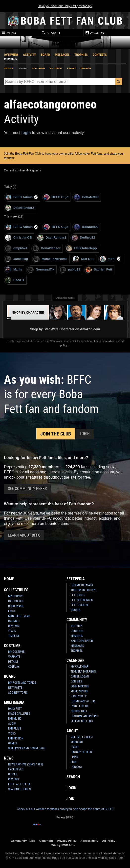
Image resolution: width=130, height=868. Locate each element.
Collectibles (16, 590)
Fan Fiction (16, 738)
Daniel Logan (80, 677)
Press (75, 747)
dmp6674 (16, 248)
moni (110, 259)
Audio (12, 724)
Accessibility (89, 841)
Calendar (76, 661)
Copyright (46, 841)
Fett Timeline (80, 605)
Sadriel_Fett (99, 270)
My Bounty (15, 596)
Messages (62, 55)
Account (96, 33)
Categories (16, 601)
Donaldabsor (46, 248)
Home (9, 579)
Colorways (16, 606)
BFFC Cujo (56, 197)
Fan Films (15, 729)
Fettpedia (76, 579)
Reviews (13, 626)
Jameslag (17, 259)
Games (12, 743)
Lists (11, 611)
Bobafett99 (86, 197)
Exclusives (16, 769)
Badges (71, 68)
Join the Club (56, 434)
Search (51, 33)
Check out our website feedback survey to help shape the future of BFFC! (65, 809)
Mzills (14, 270)
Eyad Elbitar (79, 706)
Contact (76, 767)
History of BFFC (81, 752)
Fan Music (15, 719)
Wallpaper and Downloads (27, 748)
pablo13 (70, 270)
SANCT (15, 280)
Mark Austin (79, 691)
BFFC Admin (22, 197)
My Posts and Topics (22, 683)
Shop (74, 762)
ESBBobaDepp (81, 248)
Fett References (82, 600)
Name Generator (82, 641)
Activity (29, 55)
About (72, 731)
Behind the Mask (82, 585)
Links (74, 757)
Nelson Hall (79, 711)
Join (70, 799)
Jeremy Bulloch (82, 721)
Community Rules (23, 841)
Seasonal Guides (19, 789)
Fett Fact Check (19, 784)
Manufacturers (19, 616)
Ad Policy (109, 841)
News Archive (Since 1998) (26, 764)
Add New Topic (18, 693)
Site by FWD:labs (63, 845)
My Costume (16, 652)
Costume (12, 646)
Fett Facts (78, 595)
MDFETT (84, 259)
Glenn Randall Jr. (83, 701)
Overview (11, 55)
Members (11, 59)
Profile (8, 68)
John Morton (80, 686)
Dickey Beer (79, 696)
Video (12, 733)
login (26, 133)
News (9, 758)
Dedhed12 (83, 238)
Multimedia (14, 702)
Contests (100, 55)
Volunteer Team (82, 737)
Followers (56, 68)
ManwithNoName (50, 259)
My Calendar (79, 667)
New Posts (15, 688)
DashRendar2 (20, 208)
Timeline (14, 636)
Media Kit (77, 742)
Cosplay (14, 667)
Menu (9, 33)
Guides (13, 774)
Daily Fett (15, 709)
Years (12, 631)
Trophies (81, 55)
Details (13, 662)
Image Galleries (19, 714)
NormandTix (41, 270)
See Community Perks (27, 489)
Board (45, 55)
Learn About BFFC (24, 535)
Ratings (13, 621)
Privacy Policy (67, 841)
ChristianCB (19, 238)
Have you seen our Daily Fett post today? (65, 6)
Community (77, 620)
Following (39, 68)
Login (85, 434)
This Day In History (83, 590)
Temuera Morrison (83, 672)
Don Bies (76, 681)
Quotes (76, 610)
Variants (14, 657)
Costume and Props (84, 716)
